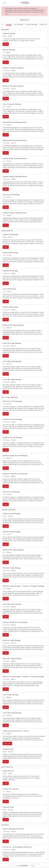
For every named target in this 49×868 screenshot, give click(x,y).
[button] (24, 39)
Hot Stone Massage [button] (31, 24)
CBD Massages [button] (19, 24)
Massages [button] (9, 24)
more (7, 14)
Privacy (33, 866)
